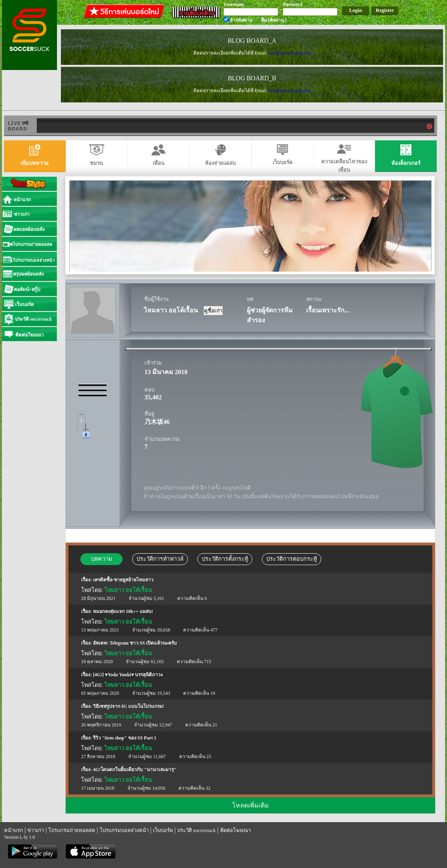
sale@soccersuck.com (290, 53)
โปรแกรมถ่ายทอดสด (72, 830)
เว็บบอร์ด (163, 830)
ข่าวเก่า (36, 830)
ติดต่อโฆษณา (236, 830)
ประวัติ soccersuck (196, 830)
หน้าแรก (13, 830)
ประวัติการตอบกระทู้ (292, 559)
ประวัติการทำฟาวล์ (160, 559)
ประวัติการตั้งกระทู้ (225, 559)
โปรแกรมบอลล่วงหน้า (124, 830)
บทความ (101, 559)
